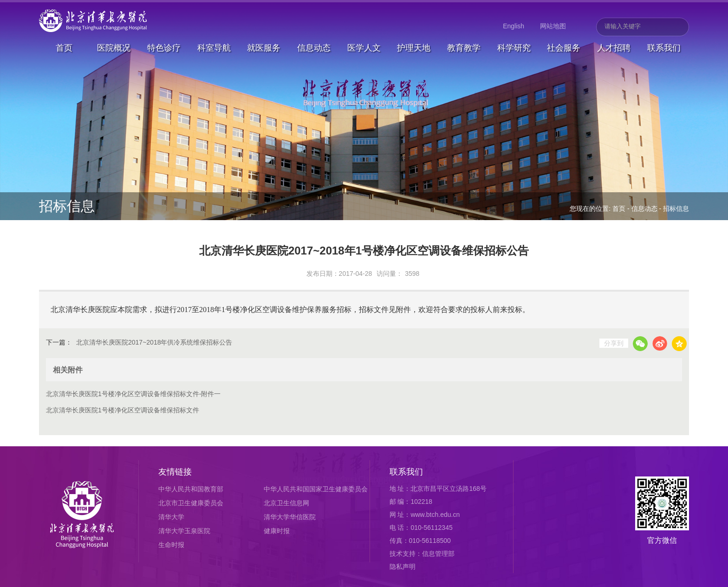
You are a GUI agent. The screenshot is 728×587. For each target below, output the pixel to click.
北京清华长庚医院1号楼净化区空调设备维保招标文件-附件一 (133, 394)
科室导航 (214, 48)
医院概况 (114, 48)
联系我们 (664, 48)
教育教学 (464, 48)
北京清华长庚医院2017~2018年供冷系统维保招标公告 (154, 342)
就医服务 (264, 48)
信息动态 (314, 48)
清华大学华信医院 (290, 517)
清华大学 (171, 517)
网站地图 (553, 26)
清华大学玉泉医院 (184, 531)
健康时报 (277, 531)
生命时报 (171, 545)
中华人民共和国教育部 (191, 489)
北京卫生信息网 (286, 503)
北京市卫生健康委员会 (191, 503)
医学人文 (364, 48)
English (513, 26)
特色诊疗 (164, 48)
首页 (64, 48)
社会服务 (564, 48)
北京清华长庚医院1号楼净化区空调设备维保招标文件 (123, 410)
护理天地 (414, 48)
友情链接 (175, 472)
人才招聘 (614, 48)
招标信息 (676, 209)
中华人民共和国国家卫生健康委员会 (316, 489)
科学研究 (514, 48)
